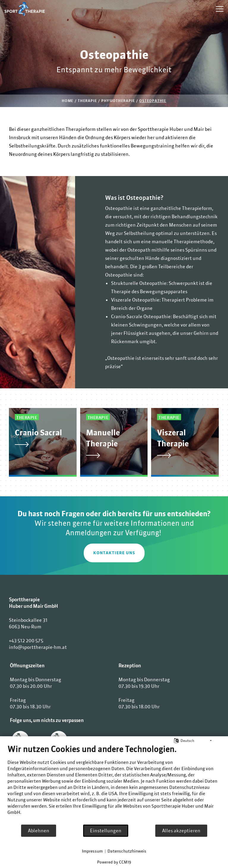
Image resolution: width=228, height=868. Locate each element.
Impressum (92, 851)
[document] (114, 784)
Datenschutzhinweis (127, 851)
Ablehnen (39, 831)
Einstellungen (106, 831)
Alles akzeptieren (181, 831)
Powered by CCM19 (114, 862)
